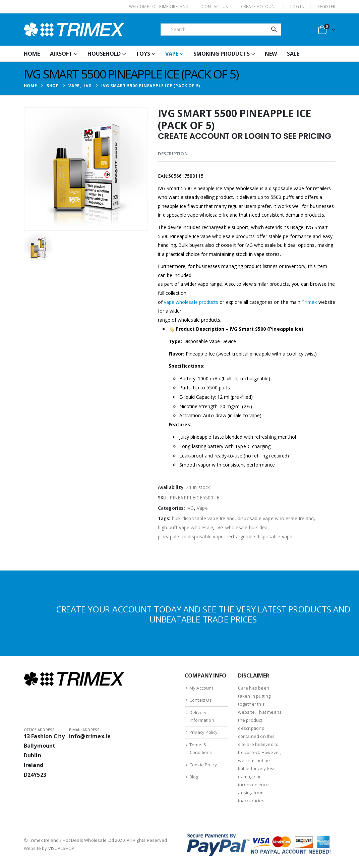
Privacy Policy (204, 732)
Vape (172, 54)
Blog (194, 777)
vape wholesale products (191, 302)
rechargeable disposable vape (260, 536)
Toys (143, 54)
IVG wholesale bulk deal (243, 527)
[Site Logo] (74, 30)
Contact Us (201, 700)
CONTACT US (215, 7)
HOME (32, 54)
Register (326, 7)
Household (104, 54)
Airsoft (61, 54)
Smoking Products (222, 54)
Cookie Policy (203, 765)
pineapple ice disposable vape (191, 536)
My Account (201, 688)
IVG (190, 508)
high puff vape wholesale (186, 527)
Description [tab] (173, 154)
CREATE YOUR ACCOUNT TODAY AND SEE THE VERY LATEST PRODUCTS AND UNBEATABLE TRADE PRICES (203, 614)
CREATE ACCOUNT (259, 7)
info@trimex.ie (90, 736)
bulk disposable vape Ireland (203, 518)
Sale (293, 54)
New (271, 54)
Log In (297, 7)
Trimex (309, 302)
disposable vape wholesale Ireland (276, 518)
